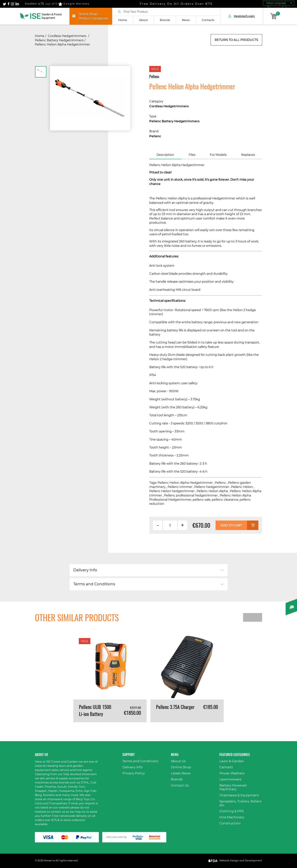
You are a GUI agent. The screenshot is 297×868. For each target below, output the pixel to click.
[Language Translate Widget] (279, 3)
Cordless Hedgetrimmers (68, 36)
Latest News (181, 773)
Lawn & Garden (232, 761)
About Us (178, 761)
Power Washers (232, 773)
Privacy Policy (134, 773)
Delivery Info (85, 570)
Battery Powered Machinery (233, 787)
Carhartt (226, 767)
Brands (165, 20)
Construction (230, 823)
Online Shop (181, 767)
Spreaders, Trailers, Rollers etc (240, 803)
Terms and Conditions (94, 584)
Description (165, 155)
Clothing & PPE (232, 811)
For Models (218, 155)
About (143, 20)
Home (123, 20)
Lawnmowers (230, 779)
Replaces (248, 155)
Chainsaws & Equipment (239, 795)
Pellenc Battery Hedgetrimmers (59, 40)
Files (192, 155)
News (186, 20)
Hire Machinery (232, 817)
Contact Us (180, 785)
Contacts (208, 20)
